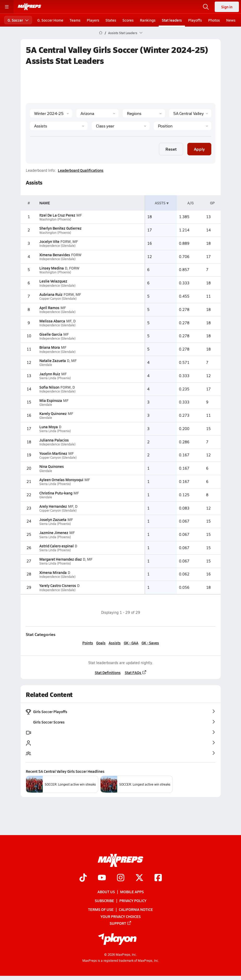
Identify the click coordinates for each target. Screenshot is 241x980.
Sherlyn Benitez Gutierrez (60, 228)
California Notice (136, 910)
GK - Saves (150, 643)
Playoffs (195, 20)
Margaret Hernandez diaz (60, 559)
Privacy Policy (133, 901)
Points (88, 643)
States (111, 20)
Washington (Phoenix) (55, 219)
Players (93, 20)
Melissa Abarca (52, 321)
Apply (199, 149)
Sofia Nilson (49, 387)
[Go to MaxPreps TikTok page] (83, 878)
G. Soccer (18, 20)
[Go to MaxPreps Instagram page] (121, 878)
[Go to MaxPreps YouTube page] (102, 878)
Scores (128, 20)
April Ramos (49, 308)
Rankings (148, 20)
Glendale (45, 365)
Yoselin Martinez (53, 453)
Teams (75, 20)
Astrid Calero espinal (56, 546)
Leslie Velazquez (53, 281)
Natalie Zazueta (52, 360)
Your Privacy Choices (121, 916)
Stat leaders (172, 20)
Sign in (227, 7)
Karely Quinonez (53, 413)
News (231, 20)
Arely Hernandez (53, 506)
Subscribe (104, 901)
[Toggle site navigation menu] (7, 7)
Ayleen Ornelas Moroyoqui (61, 480)
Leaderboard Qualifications (81, 170)
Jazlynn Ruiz (50, 374)
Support (121, 923)
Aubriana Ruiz (51, 294)
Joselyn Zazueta (53, 519)
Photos (214, 20)
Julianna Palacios (54, 440)
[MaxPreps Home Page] (101, 33)
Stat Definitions (107, 672)
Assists (115, 643)
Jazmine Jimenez (54, 532)
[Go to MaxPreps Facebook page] (158, 878)
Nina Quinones (51, 466)
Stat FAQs (135, 672)
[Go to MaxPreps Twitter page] (139, 878)
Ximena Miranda (53, 572)
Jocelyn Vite (49, 241)
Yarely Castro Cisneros (57, 585)
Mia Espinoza (50, 400)
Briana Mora (49, 347)
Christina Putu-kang (56, 493)
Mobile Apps (132, 892)
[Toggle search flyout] (206, 7)
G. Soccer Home (50, 20)
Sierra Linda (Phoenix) (55, 378)
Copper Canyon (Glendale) (58, 299)
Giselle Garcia (51, 334)
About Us (106, 892)
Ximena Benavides (54, 255)
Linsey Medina (51, 268)
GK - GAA (131, 643)
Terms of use (101, 910)
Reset (171, 149)
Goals (101, 643)
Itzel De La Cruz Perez (57, 215)
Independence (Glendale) (57, 246)
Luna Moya (48, 427)
